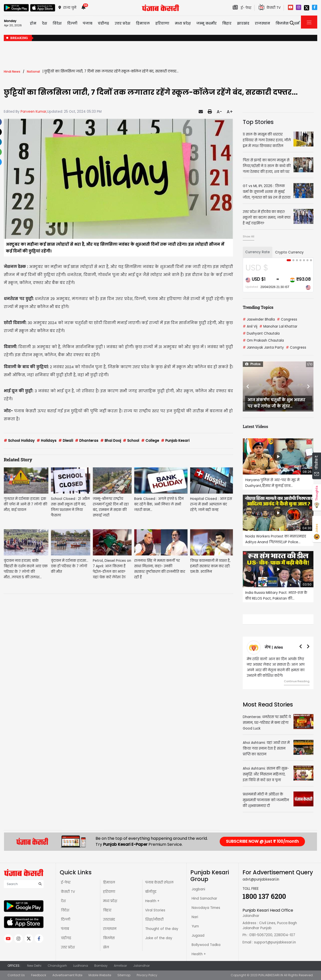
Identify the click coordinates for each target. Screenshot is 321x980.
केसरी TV (68, 892)
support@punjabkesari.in (275, 942)
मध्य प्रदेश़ (183, 23)
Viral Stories (155, 910)
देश (63, 901)
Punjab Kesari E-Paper (126, 844)
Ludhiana (81, 966)
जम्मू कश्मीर (207, 23)
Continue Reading (297, 681)
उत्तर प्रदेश (123, 23)
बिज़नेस (109, 938)
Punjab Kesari (175, 441)
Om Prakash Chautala (263, 340)
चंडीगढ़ (66, 938)
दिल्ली (72, 23)
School (131, 441)
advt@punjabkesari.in (261, 879)
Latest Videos (255, 426)
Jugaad (198, 936)
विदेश (65, 910)
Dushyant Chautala (261, 333)
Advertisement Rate (67, 975)
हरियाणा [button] (162, 23)
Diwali (66, 441)
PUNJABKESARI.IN (271, 975)
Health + (152, 901)
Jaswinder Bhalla (259, 319)
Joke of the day (159, 938)
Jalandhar (141, 966)
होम (33, 23)
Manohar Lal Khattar (278, 326)
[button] (248, 386)
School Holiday (19, 441)
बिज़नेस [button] (282, 23)
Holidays (47, 441)
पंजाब (65, 929)
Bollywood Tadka (206, 945)
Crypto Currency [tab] (289, 252)
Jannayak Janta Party (263, 347)
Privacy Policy (147, 975)
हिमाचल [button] (143, 23)
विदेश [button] (57, 23)
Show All (249, 236)
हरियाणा (109, 892)
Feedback (39, 975)
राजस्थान (110, 929)
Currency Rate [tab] (258, 252)
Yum (195, 926)
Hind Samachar (204, 898)
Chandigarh (57, 966)
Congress (287, 319)
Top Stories (258, 122)
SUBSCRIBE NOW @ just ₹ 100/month (262, 841)
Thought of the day (162, 929)
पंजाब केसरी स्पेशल (159, 882)
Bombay (101, 966)
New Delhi (34, 966)
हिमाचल (109, 882)
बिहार (227, 23)
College (150, 441)
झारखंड (243, 23)
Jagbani (198, 889)
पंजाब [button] (88, 23)
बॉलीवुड (151, 892)
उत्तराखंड (109, 920)
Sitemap (124, 975)
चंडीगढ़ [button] (103, 23)
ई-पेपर (66, 882)
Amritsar (120, 966)
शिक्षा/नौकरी (154, 920)
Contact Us (16, 975)
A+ (230, 112)
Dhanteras (87, 441)
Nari (195, 917)
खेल (106, 947)
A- (219, 112)
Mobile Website (100, 975)
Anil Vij (250, 326)
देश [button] (45, 23)
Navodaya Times (206, 908)
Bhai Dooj (111, 441)
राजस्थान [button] (262, 23)
